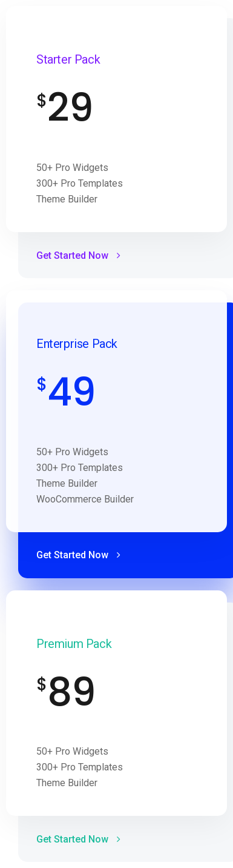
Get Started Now (78, 255)
